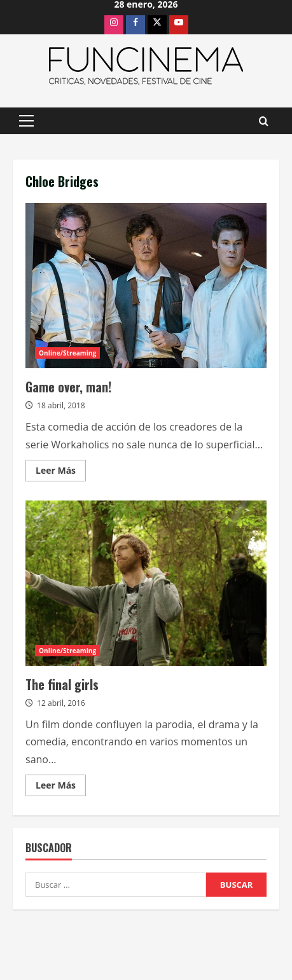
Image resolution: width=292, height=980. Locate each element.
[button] (26, 121)
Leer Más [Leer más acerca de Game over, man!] (61, 473)
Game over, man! (146, 286)
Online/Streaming (67, 353)
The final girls (146, 583)
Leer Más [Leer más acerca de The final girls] (61, 787)
